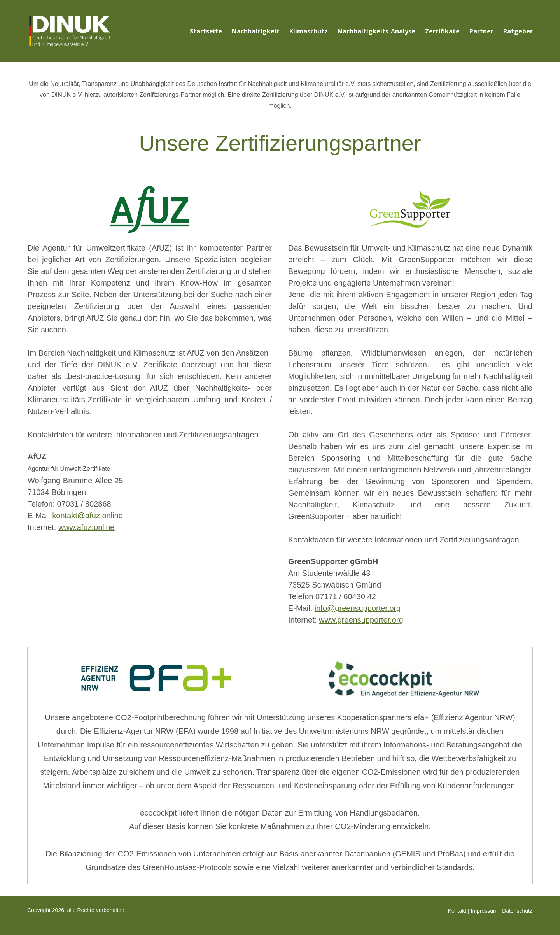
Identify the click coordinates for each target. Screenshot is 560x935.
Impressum (484, 911)
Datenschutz (517, 911)
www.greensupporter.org (361, 620)
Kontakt (457, 911)
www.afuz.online (87, 527)
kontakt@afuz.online (87, 516)
